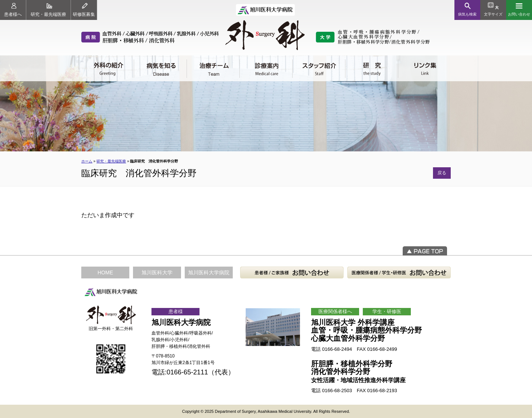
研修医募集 (84, 10)
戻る (442, 173)
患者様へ (13, 10)
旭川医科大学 (157, 273)
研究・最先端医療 (48, 10)
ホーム (87, 161)
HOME (105, 273)
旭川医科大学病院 (209, 273)
